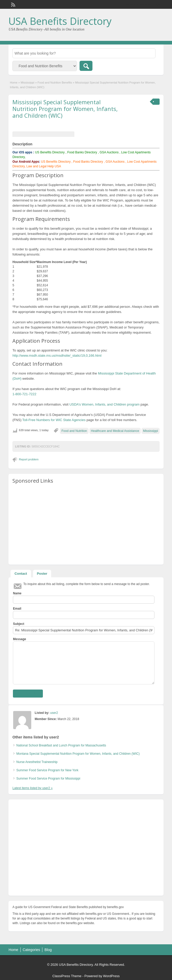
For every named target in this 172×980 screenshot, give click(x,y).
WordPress (111, 976)
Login (157, 4)
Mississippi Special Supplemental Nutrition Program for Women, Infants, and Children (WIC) (65, 109)
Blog (48, 950)
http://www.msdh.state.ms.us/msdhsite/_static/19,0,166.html (57, 356)
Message (19, 639)
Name (17, 593)
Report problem (29, 459)
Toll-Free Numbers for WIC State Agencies (54, 420)
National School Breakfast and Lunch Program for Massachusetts (61, 745)
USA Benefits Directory (60, 21)
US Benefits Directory (50, 152)
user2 (54, 713)
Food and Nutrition (74, 431)
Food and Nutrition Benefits (55, 83)
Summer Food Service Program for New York (47, 770)
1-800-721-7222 (24, 394)
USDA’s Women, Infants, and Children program (105, 404)
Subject (18, 624)
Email (17, 609)
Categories (32, 950)
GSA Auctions (109, 152)
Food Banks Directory (82, 152)
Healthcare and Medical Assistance (115, 431)
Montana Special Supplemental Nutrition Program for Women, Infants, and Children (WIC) (78, 754)
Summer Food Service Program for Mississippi (48, 779)
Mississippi (28, 83)
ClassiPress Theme (67, 976)
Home (14, 83)
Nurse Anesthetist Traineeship (37, 762)
